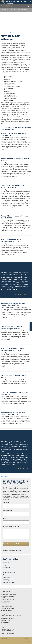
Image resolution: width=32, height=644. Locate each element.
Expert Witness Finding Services (8, 595)
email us (18, 550)
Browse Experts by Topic (7, 605)
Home (2, 32)
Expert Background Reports (7, 596)
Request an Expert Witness (7, 599)
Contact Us (3, 628)
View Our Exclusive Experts (7, 608)
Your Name (7, 502)
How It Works (4, 598)
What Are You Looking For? (11, 527)
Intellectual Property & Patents (8, 619)
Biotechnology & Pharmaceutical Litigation (11, 616)
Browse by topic (8, 32)
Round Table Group (8, 6)
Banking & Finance (5, 614)
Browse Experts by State (7, 607)
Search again (5, 476)
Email (5, 518)
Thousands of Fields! (6, 620)
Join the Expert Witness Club (8, 631)
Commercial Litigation (6, 617)
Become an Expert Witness (7, 629)
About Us (3, 626)
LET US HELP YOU (21, 294)
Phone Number (7, 510)
